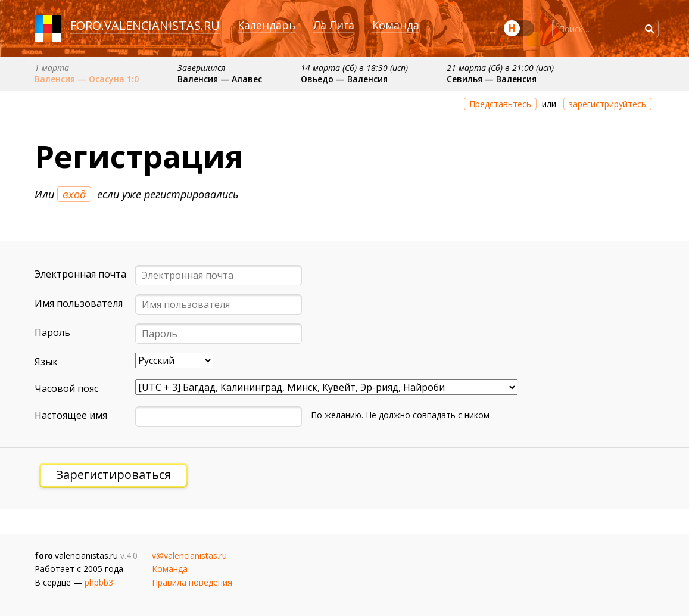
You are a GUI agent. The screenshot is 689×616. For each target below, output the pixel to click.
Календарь (266, 25)
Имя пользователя (79, 303)
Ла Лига (334, 25)
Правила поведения (192, 582)
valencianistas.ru (162, 25)
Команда (396, 25)
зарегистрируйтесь (607, 104)
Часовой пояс (66, 388)
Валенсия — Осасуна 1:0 (87, 79)
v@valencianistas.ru (189, 556)
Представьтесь (500, 104)
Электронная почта (80, 274)
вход (74, 194)
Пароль (52, 332)
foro (86, 25)
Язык (46, 362)
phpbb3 (99, 582)
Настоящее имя (71, 415)
